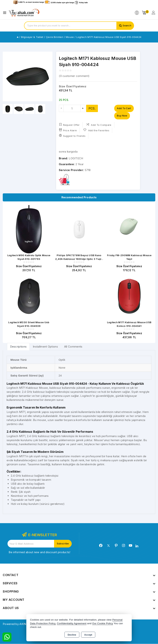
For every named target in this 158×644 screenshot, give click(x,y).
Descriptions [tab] (18, 347)
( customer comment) (74, 76)
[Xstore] (24, 13)
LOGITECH (76, 158)
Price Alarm (68, 130)
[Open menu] (6, 13)
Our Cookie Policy (103, 623)
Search (127, 26)
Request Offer (69, 125)
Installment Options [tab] (45, 347)
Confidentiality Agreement (72, 623)
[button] (48, 77)
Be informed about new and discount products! (39, 552)
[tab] (18, 347)
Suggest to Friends (72, 136)
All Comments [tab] (73, 347)
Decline (72, 635)
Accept (88, 635)
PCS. (92, 108)
